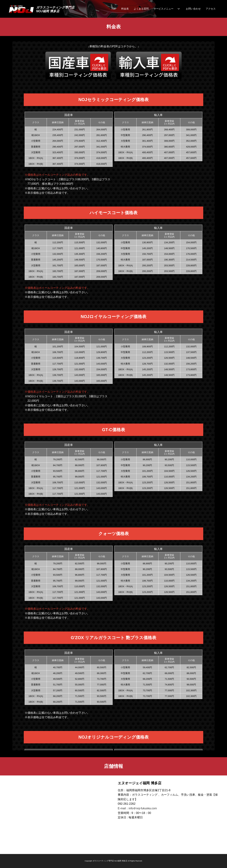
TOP (114, 9)
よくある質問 (141, 9)
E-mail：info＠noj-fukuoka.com (137, 808)
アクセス (211, 9)
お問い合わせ (193, 9)
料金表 (125, 9)
